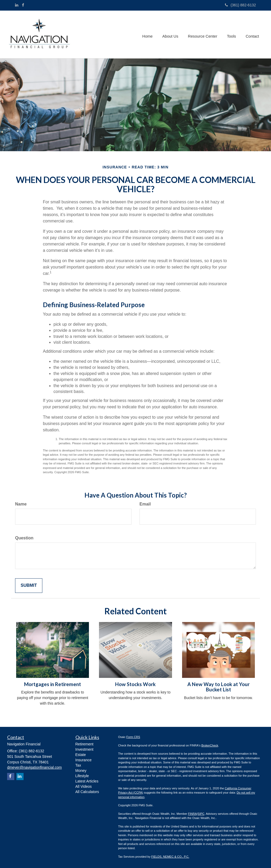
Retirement (84, 744)
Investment (84, 749)
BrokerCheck (210, 745)
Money (81, 771)
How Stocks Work (135, 684)
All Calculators (87, 792)
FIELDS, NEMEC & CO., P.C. (170, 857)
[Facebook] (23, 5)
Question (24, 538)
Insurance (83, 760)
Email (145, 504)
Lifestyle (82, 776)
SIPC (201, 814)
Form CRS (133, 737)
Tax (78, 765)
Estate (81, 755)
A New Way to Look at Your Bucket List (218, 687)
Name (21, 504)
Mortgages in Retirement (53, 684)
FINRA (192, 814)
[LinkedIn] (17, 5)
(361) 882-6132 (240, 5)
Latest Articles (87, 781)
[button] (172, 34)
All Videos (84, 786)
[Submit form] (29, 586)
